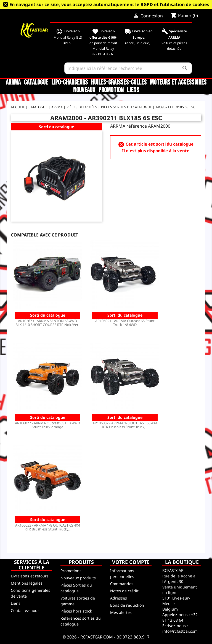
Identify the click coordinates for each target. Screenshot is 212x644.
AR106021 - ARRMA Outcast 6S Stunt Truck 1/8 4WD (125, 323)
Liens (133, 90)
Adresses (119, 598)
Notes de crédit (124, 591)
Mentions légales (27, 583)
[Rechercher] (128, 68)
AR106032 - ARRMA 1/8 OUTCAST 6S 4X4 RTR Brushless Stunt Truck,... (125, 425)
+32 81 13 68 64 (180, 617)
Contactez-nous (25, 610)
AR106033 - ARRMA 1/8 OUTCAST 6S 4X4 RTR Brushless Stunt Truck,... (48, 527)
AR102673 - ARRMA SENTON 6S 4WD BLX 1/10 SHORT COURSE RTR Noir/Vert (48, 323)
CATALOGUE (36, 83)
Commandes (122, 584)
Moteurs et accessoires (178, 83)
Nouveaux (84, 90)
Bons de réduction (127, 605)
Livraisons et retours (30, 576)
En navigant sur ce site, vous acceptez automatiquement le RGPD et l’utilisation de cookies (109, 4)
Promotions (71, 571)
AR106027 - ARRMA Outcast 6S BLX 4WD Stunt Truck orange (47, 425)
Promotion (111, 90)
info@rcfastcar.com (180, 631)
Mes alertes (121, 612)
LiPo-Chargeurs (70, 83)
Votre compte (131, 562)
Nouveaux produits (78, 578)
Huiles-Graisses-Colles (119, 83)
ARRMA (13, 83)
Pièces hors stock (76, 611)
